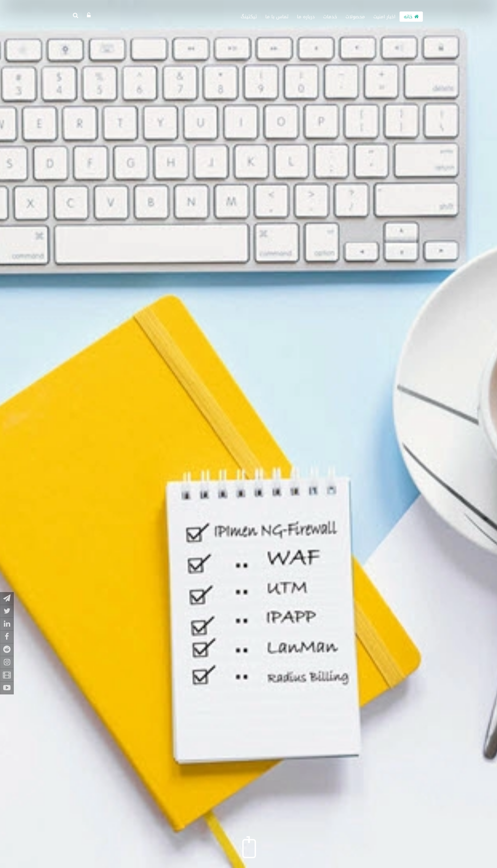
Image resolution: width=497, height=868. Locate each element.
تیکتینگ (249, 17)
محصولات (355, 17)
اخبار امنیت (384, 17)
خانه (411, 17)
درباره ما (306, 17)
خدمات (330, 17)
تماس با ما (277, 17)
